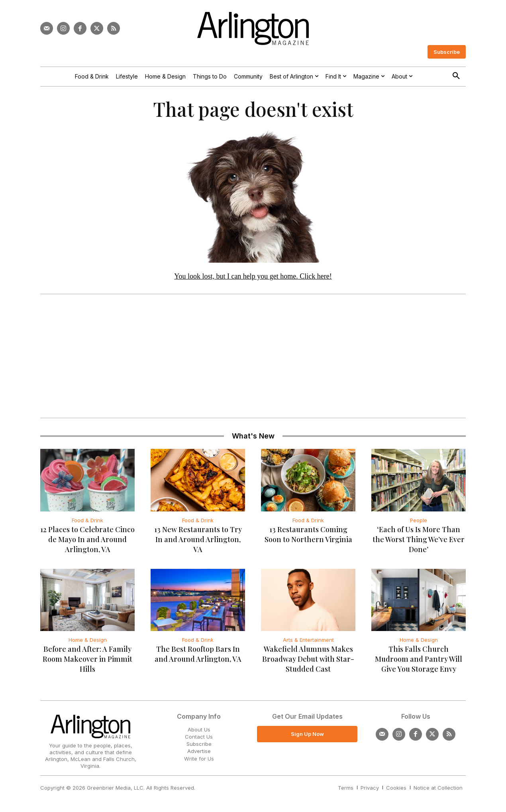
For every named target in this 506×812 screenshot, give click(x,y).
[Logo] (253, 29)
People (419, 520)
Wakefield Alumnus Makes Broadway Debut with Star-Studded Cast (308, 659)
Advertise (199, 751)
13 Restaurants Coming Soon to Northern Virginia (308, 534)
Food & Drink (87, 520)
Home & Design (88, 640)
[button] (456, 76)
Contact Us (199, 737)
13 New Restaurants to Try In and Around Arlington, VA (198, 539)
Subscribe (199, 744)
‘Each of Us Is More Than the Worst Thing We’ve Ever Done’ (419, 539)
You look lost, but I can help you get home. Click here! (253, 276)
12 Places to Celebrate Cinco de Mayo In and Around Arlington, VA (87, 539)
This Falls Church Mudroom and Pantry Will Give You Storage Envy (419, 659)
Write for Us (199, 759)
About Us (199, 729)
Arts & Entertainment (308, 640)
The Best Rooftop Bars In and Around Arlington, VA (198, 654)
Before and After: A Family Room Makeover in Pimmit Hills (87, 659)
